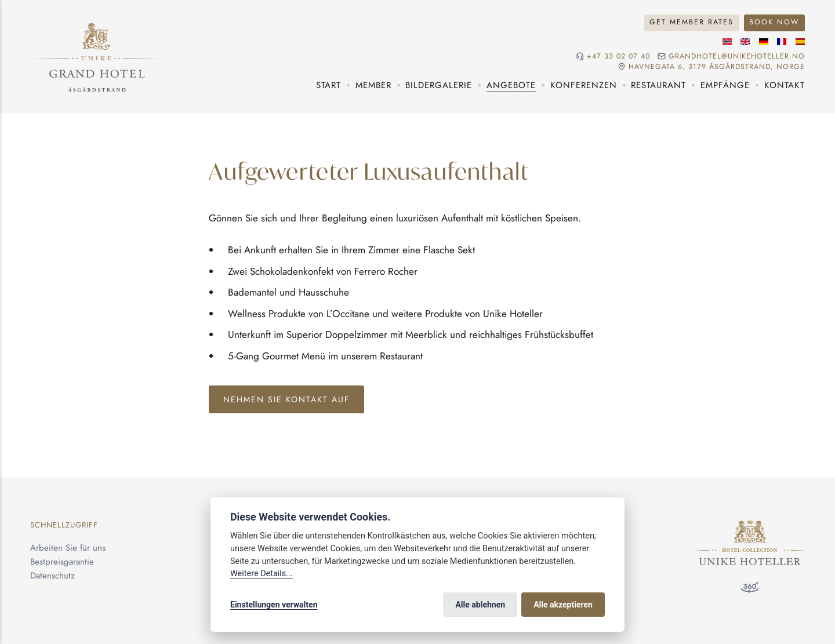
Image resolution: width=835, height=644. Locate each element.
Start (328, 85)
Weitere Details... (262, 574)
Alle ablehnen (480, 605)
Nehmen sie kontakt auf (286, 399)
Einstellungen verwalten (274, 605)
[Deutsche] (764, 42)
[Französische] (782, 42)
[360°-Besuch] (750, 590)
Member (373, 85)
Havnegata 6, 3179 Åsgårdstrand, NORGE (717, 67)
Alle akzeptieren (563, 605)
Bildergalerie (439, 85)
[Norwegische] (727, 42)
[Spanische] (800, 42)
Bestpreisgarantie (62, 562)
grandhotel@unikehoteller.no (737, 57)
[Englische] (745, 42)
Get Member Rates (691, 22)
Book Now (774, 22)
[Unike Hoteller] (750, 527)
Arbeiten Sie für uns (68, 548)
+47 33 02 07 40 (618, 57)
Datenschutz (52, 576)
